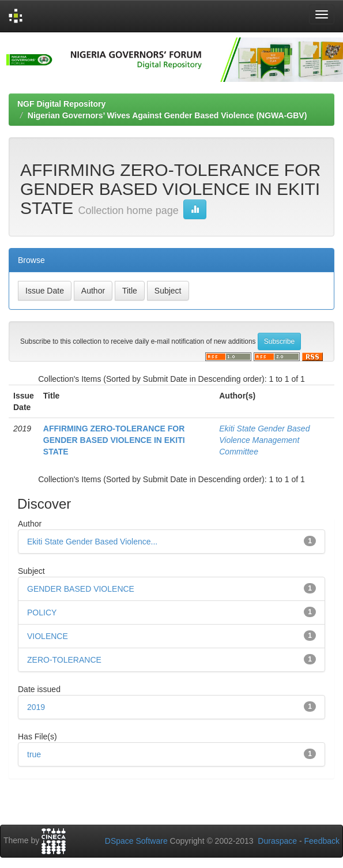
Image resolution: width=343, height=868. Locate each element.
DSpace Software (136, 841)
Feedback (322, 841)
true (34, 754)
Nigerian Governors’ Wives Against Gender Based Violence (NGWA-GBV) (167, 115)
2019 (36, 707)
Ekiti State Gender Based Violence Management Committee (264, 440)
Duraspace (277, 841)
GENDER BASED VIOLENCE (81, 589)
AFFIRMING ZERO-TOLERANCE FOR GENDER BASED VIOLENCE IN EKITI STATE (114, 440)
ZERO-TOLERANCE (64, 660)
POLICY (42, 613)
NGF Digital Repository (61, 104)
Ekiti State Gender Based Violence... (92, 542)
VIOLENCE (48, 636)
